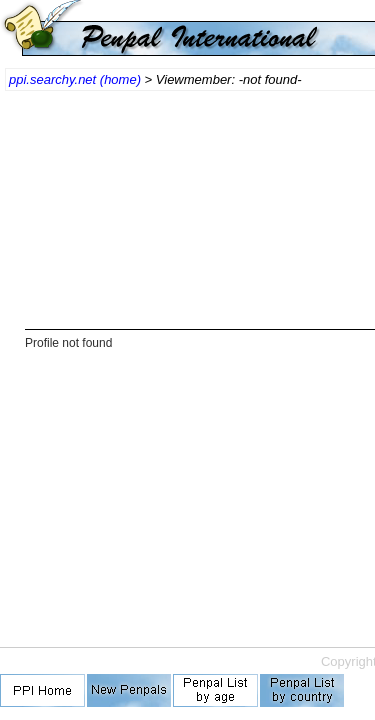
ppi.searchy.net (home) (75, 79)
